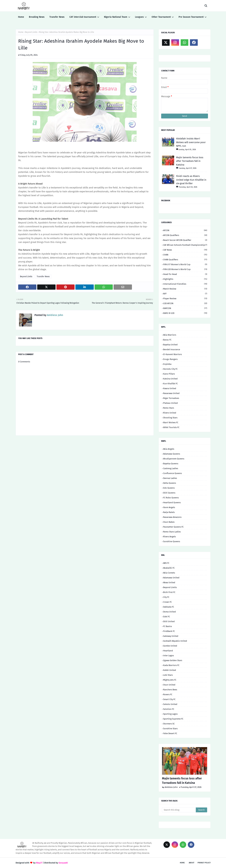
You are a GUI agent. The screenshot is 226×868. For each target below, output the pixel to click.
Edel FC (167, 617)
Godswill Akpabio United (175, 641)
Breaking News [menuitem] (37, 17)
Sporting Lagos (170, 714)
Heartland (168, 651)
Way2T (39, 863)
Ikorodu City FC (170, 369)
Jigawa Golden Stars (173, 660)
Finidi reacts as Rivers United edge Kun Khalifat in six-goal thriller (191, 180)
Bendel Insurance (172, 349)
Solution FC (169, 709)
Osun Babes (169, 522)
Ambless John (55, 315)
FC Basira (167, 626)
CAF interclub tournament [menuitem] (83, 17)
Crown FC (167, 602)
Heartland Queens (172, 502)
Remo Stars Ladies (172, 532)
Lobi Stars (168, 675)
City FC (166, 597)
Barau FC (167, 340)
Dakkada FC (169, 607)
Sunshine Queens (172, 541)
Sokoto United (170, 704)
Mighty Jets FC (170, 680)
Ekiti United (169, 621)
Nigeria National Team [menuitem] (116, 17)
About (192, 863)
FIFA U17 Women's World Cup (185, 264)
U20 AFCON (185, 303)
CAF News (185, 250)
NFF (185, 294)
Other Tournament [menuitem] (161, 17)
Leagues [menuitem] (139, 17)
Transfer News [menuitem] (57, 17)
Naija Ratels (169, 512)
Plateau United (170, 403)
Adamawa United (171, 578)
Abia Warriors (170, 335)
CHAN (185, 255)
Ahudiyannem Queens (174, 459)
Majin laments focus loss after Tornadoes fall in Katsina (190, 161)
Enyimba (167, 364)
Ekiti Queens (169, 493)
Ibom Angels (169, 507)
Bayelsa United (170, 345)
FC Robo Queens (171, 498)
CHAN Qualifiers (185, 260)
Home (21, 32)
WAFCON (185, 308)
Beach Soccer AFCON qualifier (185, 240)
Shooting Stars (170, 418)
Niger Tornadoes (171, 398)
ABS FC (166, 563)
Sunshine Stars (170, 729)
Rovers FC (168, 694)
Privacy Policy (204, 863)
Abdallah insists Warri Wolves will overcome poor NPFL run (191, 142)
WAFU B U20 (185, 313)
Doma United (169, 612)
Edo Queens (169, 488)
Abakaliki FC (169, 568)
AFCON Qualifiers (185, 235)
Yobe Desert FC (170, 733)
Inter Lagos (168, 656)
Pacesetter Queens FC (173, 527)
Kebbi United (170, 670)
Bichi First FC (169, 592)
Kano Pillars (169, 374)
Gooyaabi (63, 863)
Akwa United (169, 582)
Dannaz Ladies (170, 478)
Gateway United (171, 636)
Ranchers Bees (170, 690)
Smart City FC (169, 699)
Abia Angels (169, 449)
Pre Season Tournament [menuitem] (191, 17)
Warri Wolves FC (171, 422)
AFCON (185, 230)
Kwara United (170, 388)
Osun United (169, 685)
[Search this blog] (179, 810)
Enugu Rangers (170, 359)
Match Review (185, 289)
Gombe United (170, 646)
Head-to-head (185, 274)
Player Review (185, 299)
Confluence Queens (172, 473)
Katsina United (170, 379)
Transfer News (43, 277)
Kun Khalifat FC (170, 384)
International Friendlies (185, 284)
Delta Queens (170, 483)
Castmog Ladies (171, 468)
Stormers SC (169, 724)
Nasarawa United (171, 393)
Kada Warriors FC (171, 665)
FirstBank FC (169, 631)
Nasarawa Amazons (172, 517)
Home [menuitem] (21, 17)
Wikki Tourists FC (171, 427)
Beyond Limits (31, 32)
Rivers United (170, 413)
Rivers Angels (169, 537)
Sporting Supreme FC (173, 719)
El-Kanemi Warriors (172, 354)
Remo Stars (169, 408)
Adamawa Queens (172, 454)
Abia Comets (169, 573)
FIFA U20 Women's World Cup (185, 269)
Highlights (185, 279)
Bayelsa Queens (171, 464)
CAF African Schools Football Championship (185, 245)
